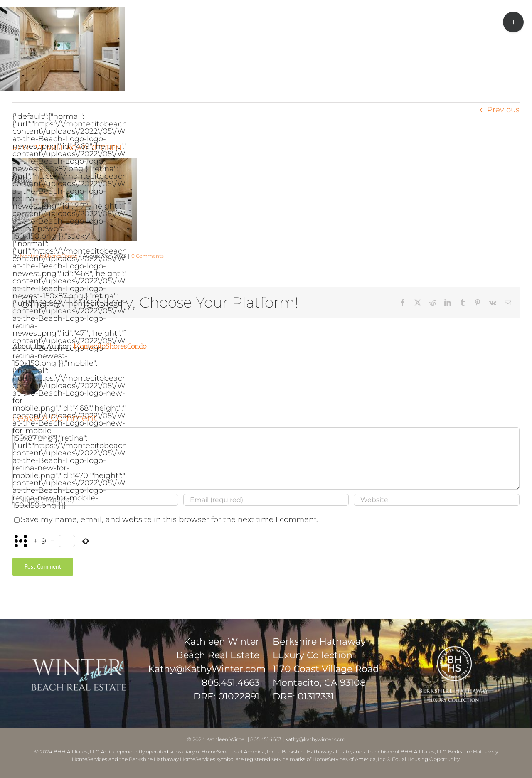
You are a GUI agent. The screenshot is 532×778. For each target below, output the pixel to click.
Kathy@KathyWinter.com (207, 669)
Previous (503, 110)
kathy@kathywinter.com (315, 739)
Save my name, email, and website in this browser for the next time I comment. (170, 519)
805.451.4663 (230, 683)
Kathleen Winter (226, 739)
